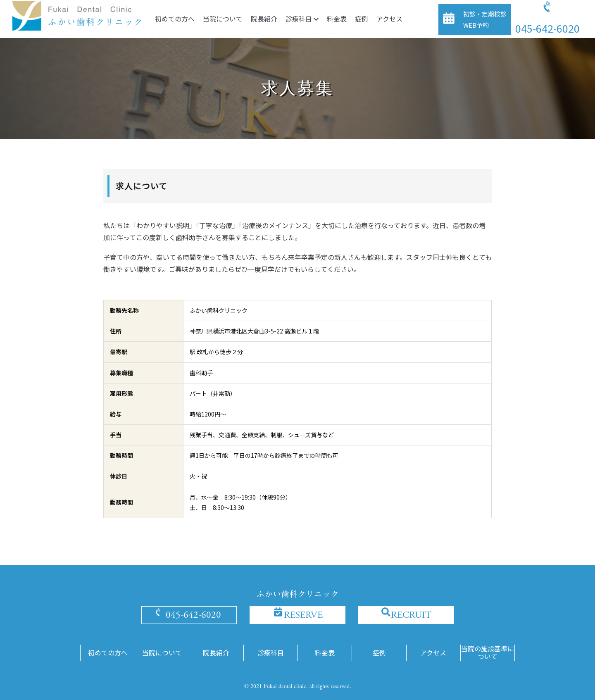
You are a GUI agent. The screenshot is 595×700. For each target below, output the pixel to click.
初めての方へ (175, 19)
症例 (362, 19)
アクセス (389, 19)
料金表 (337, 19)
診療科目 (302, 19)
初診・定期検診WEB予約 (485, 19)
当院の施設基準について (488, 652)
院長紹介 (264, 19)
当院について (223, 19)
